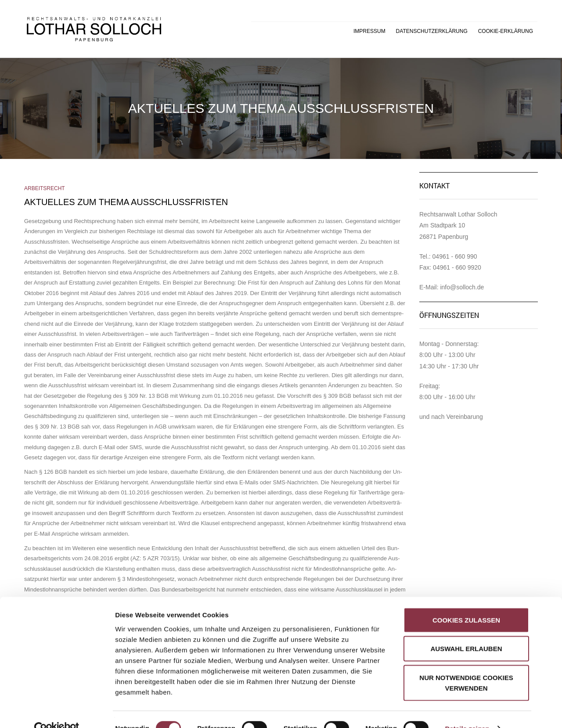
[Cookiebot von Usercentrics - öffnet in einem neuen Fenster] (57, 711)
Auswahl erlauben (466, 631)
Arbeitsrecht (45, 188)
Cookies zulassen (466, 602)
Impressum (369, 31)
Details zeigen (467, 711)
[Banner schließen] (548, 593)
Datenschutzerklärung (432, 31)
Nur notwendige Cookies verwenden (466, 665)
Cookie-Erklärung (506, 31)
